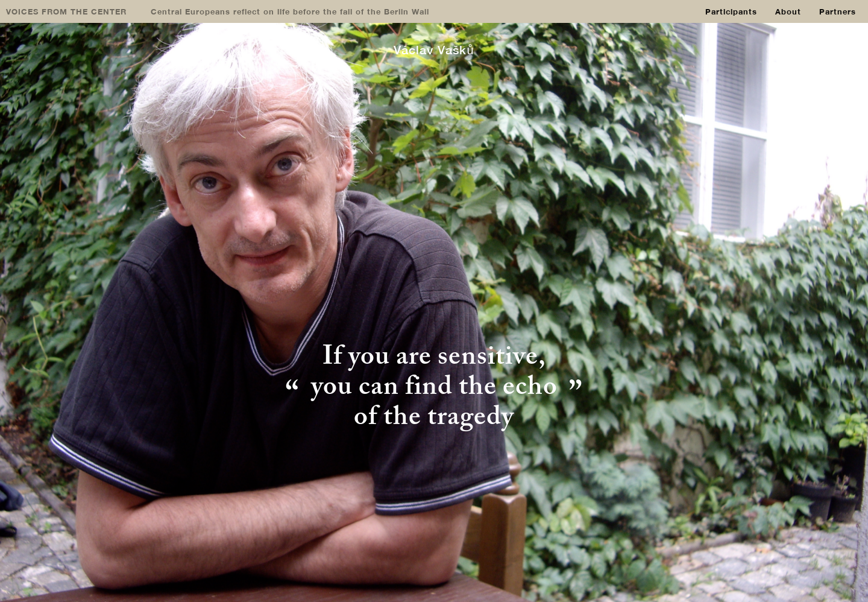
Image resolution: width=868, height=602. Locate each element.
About (788, 11)
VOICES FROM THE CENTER (66, 11)
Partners (838, 11)
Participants (731, 11)
